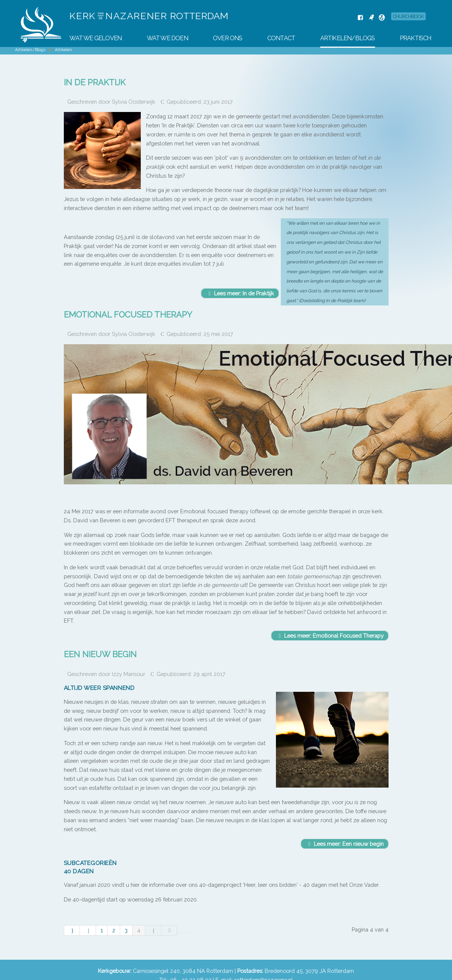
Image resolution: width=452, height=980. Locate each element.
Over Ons (228, 38)
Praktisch (416, 38)
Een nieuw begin (100, 654)
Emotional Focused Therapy (128, 315)
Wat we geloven (96, 38)
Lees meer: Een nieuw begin (345, 844)
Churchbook (408, 16)
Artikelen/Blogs (348, 38)
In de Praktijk (95, 82)
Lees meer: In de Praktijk (240, 293)
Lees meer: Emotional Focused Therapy (330, 636)
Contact (281, 38)
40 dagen (79, 871)
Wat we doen (167, 38)
